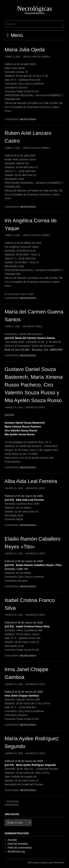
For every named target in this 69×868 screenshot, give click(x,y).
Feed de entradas (18, 844)
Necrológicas (35, 9)
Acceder (12, 840)
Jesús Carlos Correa (37, 57)
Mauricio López (33, 326)
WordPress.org (16, 852)
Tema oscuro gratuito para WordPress (46, 863)
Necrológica (28, 119)
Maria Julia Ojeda (25, 50)
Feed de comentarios (20, 848)
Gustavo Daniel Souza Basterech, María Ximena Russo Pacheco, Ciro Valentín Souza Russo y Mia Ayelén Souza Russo (34, 385)
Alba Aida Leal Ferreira (31, 481)
